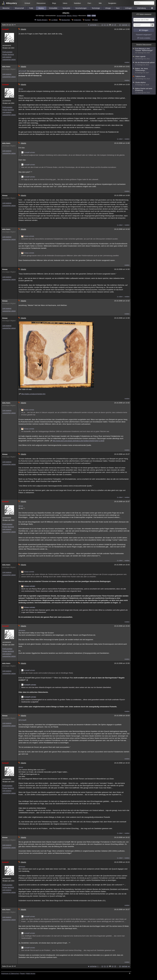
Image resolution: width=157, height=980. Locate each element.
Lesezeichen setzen (9, 60)
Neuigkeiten (112, 3)
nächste (125, 25)
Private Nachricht (8, 55)
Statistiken (77, 3)
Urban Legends (144, 58)
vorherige (93, 25)
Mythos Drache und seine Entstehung (144, 91)
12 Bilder (54, 20)
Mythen (75, 16)
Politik (31, 8)
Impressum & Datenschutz (10, 973)
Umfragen (128, 8)
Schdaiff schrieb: (28, 152)
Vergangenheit (61, 16)
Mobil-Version (31, 973)
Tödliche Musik (144, 78)
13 (102, 25)
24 (113, 25)
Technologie (96, 8)
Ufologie (108, 8)
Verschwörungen (81, 8)
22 (107, 25)
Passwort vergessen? (144, 35)
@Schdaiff (22, 71)
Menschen (6, 8)
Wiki (100, 3)
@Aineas (22, 630)
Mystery (41, 8)
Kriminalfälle (53, 8)
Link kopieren (7, 57)
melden (127, 62)
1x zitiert (120, 139)
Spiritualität (66, 8)
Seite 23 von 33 (9, 25)
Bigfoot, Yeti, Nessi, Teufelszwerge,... (144, 71)
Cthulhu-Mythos (144, 84)
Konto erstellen (145, 38)
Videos (65, 3)
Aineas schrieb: (28, 236)
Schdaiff (5, 29)
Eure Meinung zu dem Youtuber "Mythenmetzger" (144, 51)
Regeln (23, 973)
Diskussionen (41, 3)
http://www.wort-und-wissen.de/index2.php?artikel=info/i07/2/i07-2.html (78, 441)
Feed (89, 16)
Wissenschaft (19, 8)
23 (110, 25)
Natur (118, 8)
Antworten (77, 20)
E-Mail (94, 16)
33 (120, 25)
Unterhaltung (141, 8)
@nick (21, 89)
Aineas (5, 196)
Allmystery (12, 3)
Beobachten (66, 20)
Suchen (88, 20)
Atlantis (69, 16)
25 (115, 25)
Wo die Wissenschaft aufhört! (144, 64)
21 (105, 25)
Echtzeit (27, 3)
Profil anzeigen (7, 52)
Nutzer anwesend (144, 14)
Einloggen (145, 30)
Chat (90, 3)
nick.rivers (6, 67)
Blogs (54, 3)
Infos (96, 20)
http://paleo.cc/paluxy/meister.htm (33, 394)
